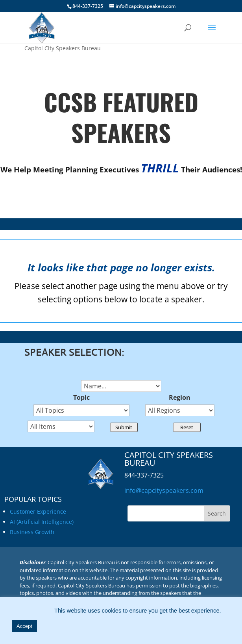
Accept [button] (24, 626)
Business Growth (32, 532)
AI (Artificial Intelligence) (42, 522)
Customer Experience (38, 511)
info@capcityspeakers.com (164, 490)
